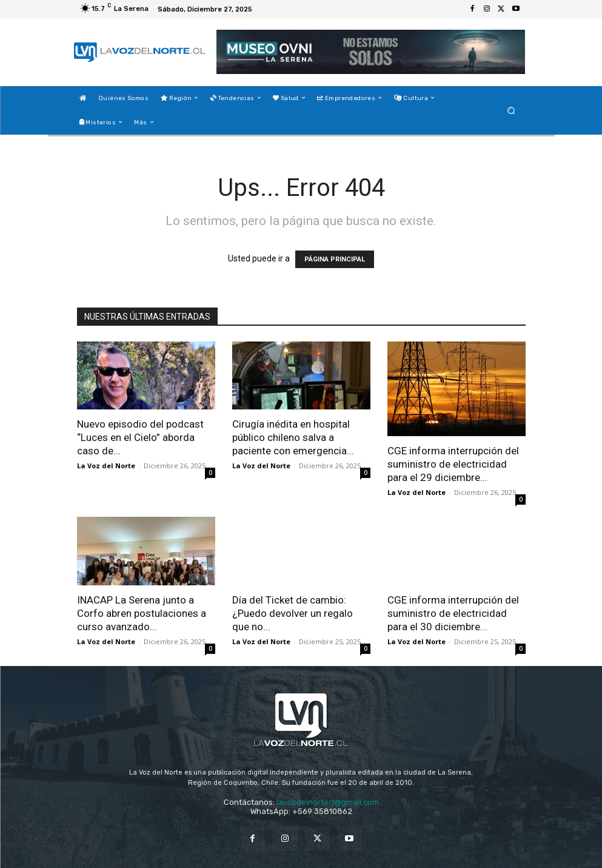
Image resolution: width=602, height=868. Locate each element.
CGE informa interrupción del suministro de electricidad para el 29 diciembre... (453, 464)
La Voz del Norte (106, 466)
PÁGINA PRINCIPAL (335, 259)
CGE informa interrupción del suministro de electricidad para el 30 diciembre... (453, 613)
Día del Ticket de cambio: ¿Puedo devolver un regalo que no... (293, 613)
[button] (511, 110)
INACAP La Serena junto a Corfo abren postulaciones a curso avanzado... (142, 613)
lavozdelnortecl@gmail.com (328, 802)
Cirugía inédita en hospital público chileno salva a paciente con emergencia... (293, 437)
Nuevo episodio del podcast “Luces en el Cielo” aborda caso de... (140, 437)
